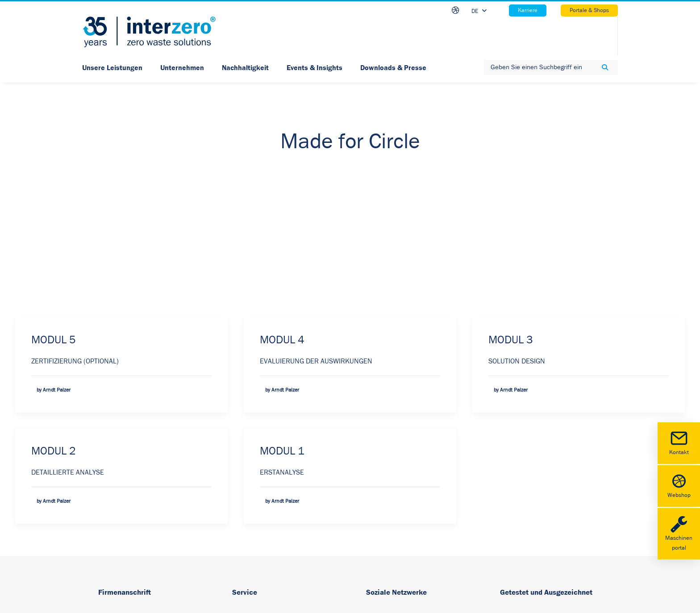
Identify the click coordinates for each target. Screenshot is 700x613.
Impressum (249, 468)
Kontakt (679, 442)
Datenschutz (251, 509)
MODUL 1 (282, 300)
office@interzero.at (126, 543)
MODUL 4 (282, 189)
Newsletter (248, 530)
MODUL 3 (511, 189)
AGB (239, 488)
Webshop (679, 485)
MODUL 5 (54, 189)
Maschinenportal (679, 533)
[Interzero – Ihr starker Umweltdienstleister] (149, 32)
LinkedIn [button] (394, 470)
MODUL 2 (54, 300)
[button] (371, 471)
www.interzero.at (123, 530)
